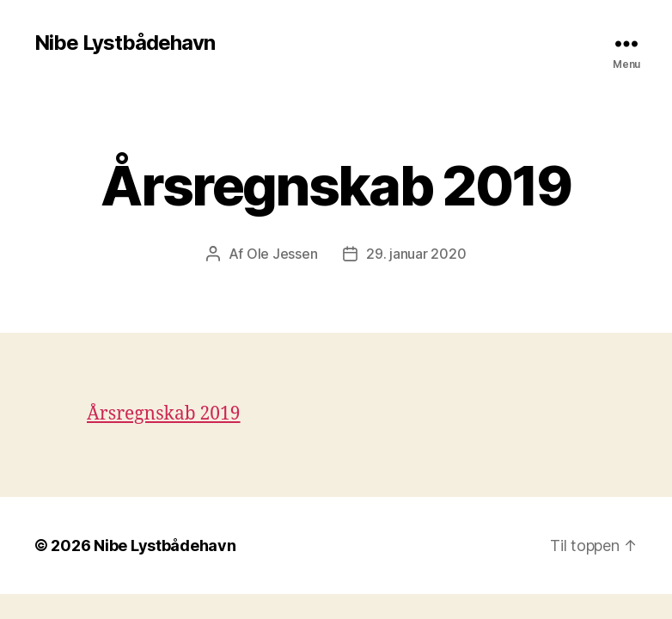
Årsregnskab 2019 (164, 414)
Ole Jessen (282, 254)
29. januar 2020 (416, 254)
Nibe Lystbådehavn (125, 43)
